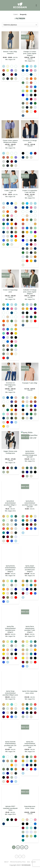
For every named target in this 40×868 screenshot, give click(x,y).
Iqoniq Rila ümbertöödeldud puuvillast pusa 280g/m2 (10, 629)
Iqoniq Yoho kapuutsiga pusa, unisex (30, 692)
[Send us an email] (23, 856)
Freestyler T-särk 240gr (30, 383)
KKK (28, 862)
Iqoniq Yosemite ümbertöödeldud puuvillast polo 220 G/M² (10, 745)
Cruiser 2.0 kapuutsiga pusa (10, 291)
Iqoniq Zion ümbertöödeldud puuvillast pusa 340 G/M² (30, 745)
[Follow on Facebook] (17, 856)
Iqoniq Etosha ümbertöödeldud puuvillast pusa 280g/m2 (10, 569)
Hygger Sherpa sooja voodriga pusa (10, 452)
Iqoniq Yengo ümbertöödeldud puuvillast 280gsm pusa (10, 693)
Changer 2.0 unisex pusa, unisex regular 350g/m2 (30, 53)
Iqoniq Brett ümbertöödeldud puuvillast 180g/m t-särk (10, 504)
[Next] (26, 847)
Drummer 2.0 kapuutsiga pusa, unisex (10, 385)
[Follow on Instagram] (20, 856)
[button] (37, 5)
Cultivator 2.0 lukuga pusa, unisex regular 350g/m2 (30, 292)
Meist (6, 862)
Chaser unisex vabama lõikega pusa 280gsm (10, 141)
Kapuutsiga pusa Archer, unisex (30, 807)
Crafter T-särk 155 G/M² (10, 191)
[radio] (4, 66)
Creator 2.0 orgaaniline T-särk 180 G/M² (30, 191)
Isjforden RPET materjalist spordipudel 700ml (10, 808)
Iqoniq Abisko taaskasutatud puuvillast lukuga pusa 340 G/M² (30, 454)
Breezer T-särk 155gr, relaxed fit (10, 53)
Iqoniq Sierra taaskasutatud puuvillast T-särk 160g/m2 (30, 629)
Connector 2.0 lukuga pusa (30, 141)
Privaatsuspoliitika (18, 862)
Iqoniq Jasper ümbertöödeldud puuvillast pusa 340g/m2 (30, 569)
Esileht (16, 14)
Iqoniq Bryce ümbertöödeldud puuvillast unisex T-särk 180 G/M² (30, 504)
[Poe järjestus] (20, 25)
